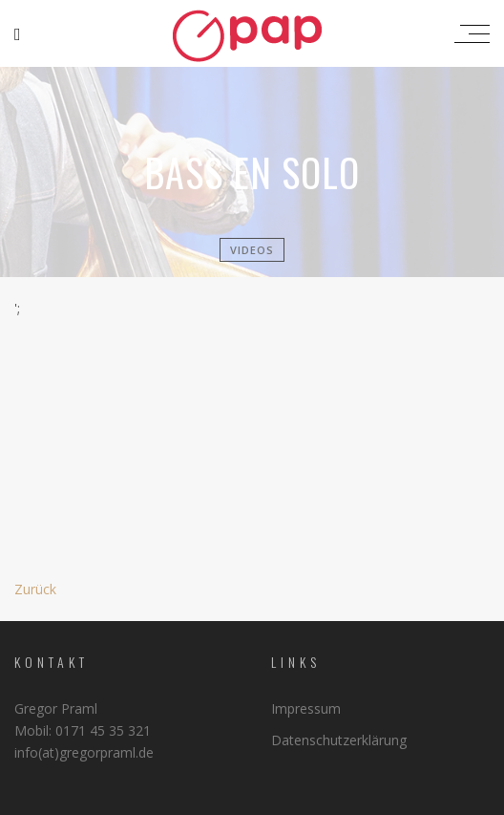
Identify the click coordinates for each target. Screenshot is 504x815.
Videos (252, 250)
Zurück (35, 589)
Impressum (306, 708)
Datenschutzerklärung (339, 740)
